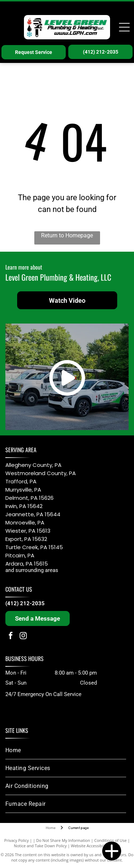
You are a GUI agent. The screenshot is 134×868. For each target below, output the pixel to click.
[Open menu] (124, 27)
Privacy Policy (17, 840)
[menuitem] (66, 750)
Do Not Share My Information (63, 840)
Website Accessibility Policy (95, 846)
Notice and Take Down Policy (40, 846)
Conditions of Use (111, 840)
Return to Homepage (67, 235)
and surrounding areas (32, 570)
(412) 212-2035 (25, 603)
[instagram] (23, 637)
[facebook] (11, 637)
